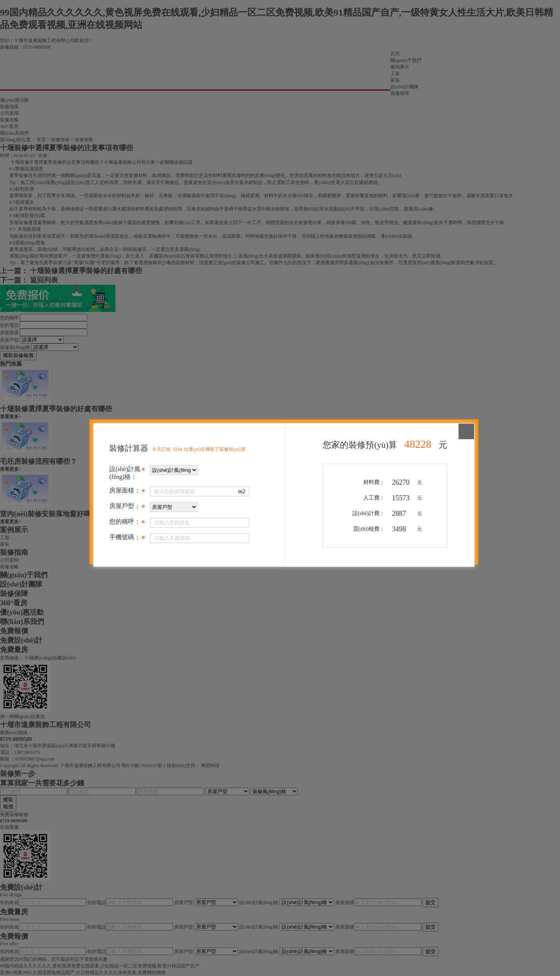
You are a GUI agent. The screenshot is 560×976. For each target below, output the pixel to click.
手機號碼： (127, 538)
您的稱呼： (127, 523)
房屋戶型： (127, 507)
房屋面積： (127, 492)
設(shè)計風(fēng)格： (127, 473)
